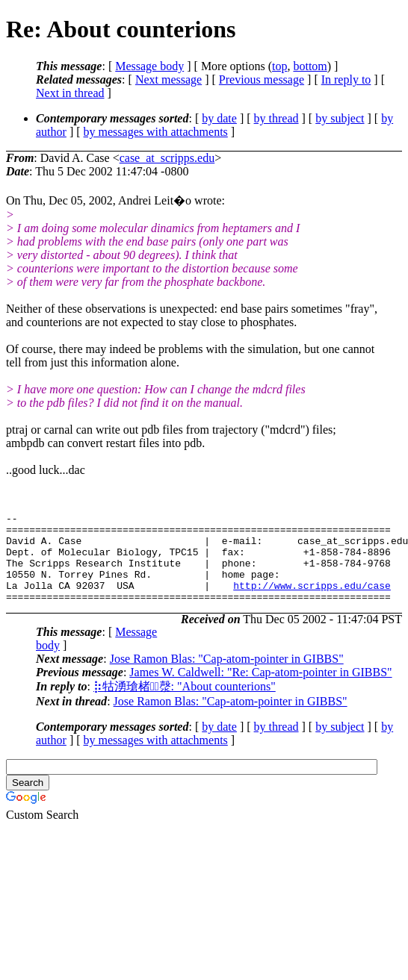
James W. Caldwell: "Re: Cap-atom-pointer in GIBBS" (260, 690)
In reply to (346, 79)
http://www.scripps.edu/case (312, 601)
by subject (340, 118)
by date (219, 118)
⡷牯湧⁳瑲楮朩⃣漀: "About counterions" (185, 704)
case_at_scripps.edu (167, 158)
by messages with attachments (156, 132)
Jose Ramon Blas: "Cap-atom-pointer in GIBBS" (227, 677)
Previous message (262, 79)
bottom (310, 66)
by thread (276, 118)
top (279, 66)
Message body (149, 66)
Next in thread (70, 93)
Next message (169, 79)
